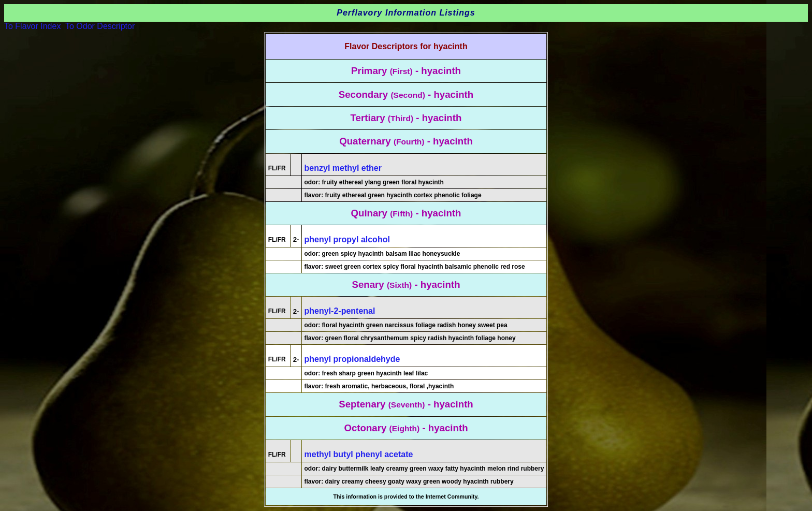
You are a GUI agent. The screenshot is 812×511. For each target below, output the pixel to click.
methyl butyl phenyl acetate (359, 454)
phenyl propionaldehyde (352, 359)
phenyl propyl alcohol (347, 239)
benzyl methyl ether (343, 168)
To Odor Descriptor (100, 26)
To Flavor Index (32, 26)
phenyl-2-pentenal (340, 311)
